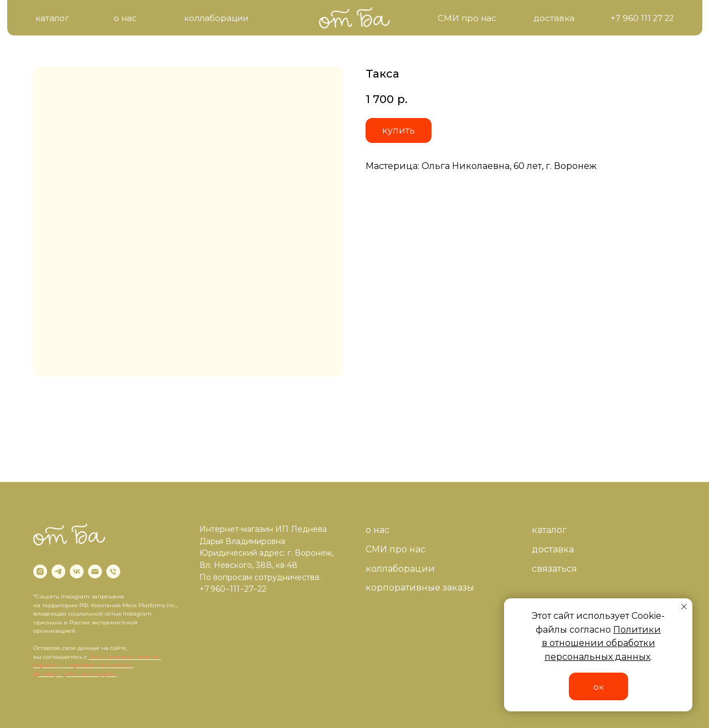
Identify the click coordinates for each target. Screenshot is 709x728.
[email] (95, 571)
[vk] (77, 571)
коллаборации (400, 569)
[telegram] (58, 571)
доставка (553, 549)
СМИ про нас (395, 549)
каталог (549, 530)
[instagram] (40, 571)
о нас (377, 530)
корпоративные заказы (420, 588)
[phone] (113, 571)
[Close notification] (684, 607)
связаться (554, 569)
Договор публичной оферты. (75, 674)
